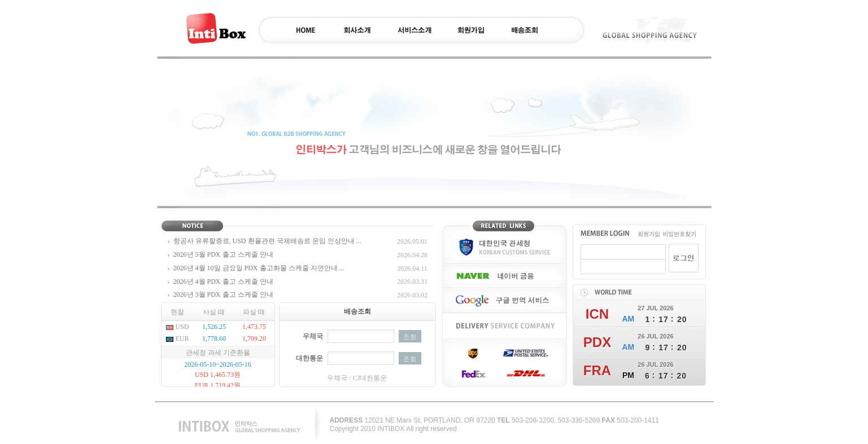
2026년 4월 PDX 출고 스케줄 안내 (223, 282)
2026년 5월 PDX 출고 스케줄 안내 (223, 254)
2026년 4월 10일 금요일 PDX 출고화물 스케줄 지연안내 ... (259, 268)
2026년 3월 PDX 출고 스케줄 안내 (223, 294)
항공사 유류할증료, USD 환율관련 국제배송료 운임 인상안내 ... (267, 241)
